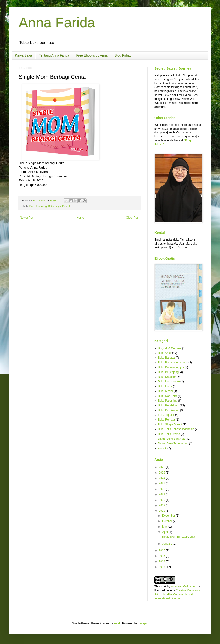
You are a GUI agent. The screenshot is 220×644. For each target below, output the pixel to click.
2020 (162, 500)
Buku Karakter (167, 377)
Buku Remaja (166, 420)
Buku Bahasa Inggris (171, 367)
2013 (162, 567)
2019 (162, 505)
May (165, 527)
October (168, 521)
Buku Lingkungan (169, 381)
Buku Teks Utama (169, 434)
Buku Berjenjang (168, 372)
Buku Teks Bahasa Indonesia (176, 429)
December (169, 516)
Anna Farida (57, 23)
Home (80, 218)
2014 (162, 561)
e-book (162, 448)
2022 (162, 489)
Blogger (143, 623)
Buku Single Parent (59, 206)
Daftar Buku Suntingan (172, 439)
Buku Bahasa (166, 358)
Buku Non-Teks (167, 396)
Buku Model (165, 391)
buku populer (166, 415)
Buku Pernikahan (169, 410)
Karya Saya (23, 55)
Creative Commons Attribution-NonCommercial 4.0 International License (177, 594)
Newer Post (27, 218)
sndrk (117, 623)
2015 (162, 556)
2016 (162, 550)
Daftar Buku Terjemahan (173, 443)
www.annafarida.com (184, 586)
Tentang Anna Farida (54, 55)
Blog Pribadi (123, 55)
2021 (162, 494)
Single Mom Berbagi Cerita (178, 537)
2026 (162, 467)
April (165, 532)
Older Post (133, 218)
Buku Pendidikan (169, 405)
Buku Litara (165, 386)
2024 (162, 478)
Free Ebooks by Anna (92, 55)
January (168, 544)
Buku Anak (165, 353)
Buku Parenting (38, 206)
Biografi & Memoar (170, 348)
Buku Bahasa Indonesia (173, 363)
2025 (162, 473)
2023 (162, 483)
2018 (162, 511)
